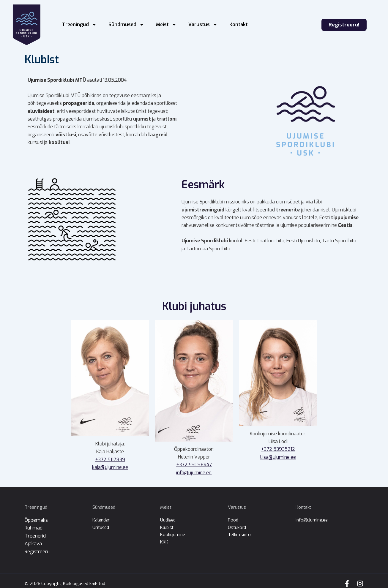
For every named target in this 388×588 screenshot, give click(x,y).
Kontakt (239, 25)
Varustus (203, 25)
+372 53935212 (278, 449)
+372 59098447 (194, 465)
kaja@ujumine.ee (110, 467)
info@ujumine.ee (194, 473)
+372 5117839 (110, 460)
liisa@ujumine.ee (278, 457)
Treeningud (79, 25)
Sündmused (126, 25)
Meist (166, 25)
